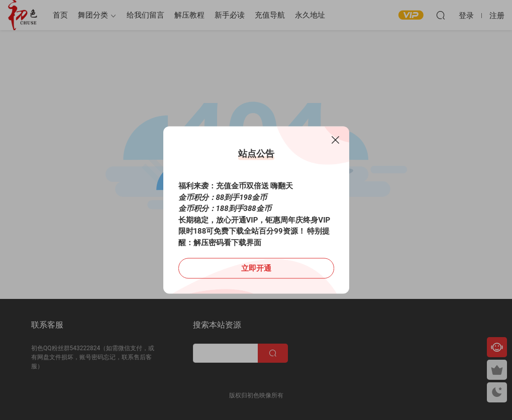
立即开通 (256, 268)
